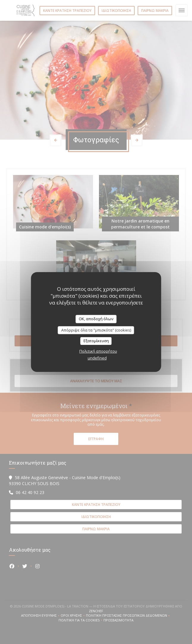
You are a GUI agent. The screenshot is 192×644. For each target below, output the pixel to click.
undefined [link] (97, 358)
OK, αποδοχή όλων (96, 319)
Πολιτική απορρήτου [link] (98, 351)
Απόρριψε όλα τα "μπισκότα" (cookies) (96, 330)
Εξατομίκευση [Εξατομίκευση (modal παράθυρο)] (96, 341)
